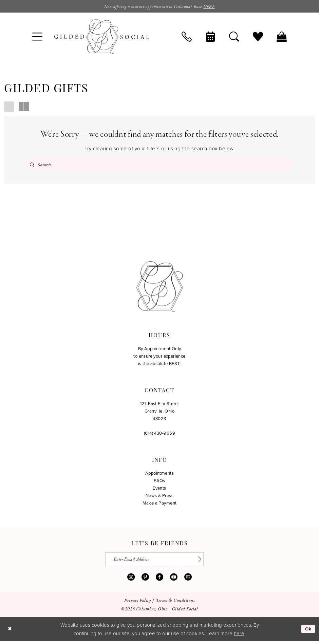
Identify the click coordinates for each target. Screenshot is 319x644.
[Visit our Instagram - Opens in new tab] (131, 580)
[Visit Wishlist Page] (258, 37)
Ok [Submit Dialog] (308, 632)
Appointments (159, 475)
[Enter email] (160, 562)
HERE (214, 7)
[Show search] (234, 37)
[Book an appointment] (210, 37)
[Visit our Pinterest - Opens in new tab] (145, 580)
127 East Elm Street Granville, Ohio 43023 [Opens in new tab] (160, 413)
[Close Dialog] (10, 632)
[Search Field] (159, 165)
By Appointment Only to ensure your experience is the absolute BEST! (159, 358)
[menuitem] (37, 37)
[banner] (102, 37)
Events (159, 490)
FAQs (159, 482)
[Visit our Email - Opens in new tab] (188, 580)
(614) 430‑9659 (159, 435)
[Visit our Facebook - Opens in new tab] (159, 580)
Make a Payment (160, 505)
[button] (37, 37)
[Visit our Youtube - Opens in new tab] (174, 580)
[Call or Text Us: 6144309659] (187, 37)
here (239, 636)
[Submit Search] (32, 165)
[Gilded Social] (160, 288)
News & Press (159, 497)
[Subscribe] (202, 562)
